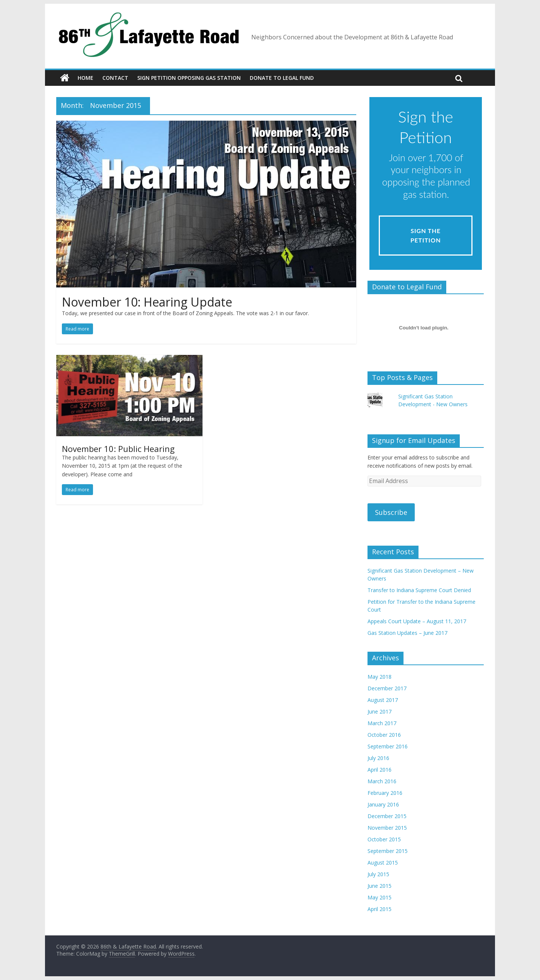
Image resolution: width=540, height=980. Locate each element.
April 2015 (379, 909)
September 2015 (388, 851)
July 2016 (378, 758)
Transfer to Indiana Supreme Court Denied (419, 590)
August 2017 (383, 700)
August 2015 (383, 863)
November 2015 (387, 828)
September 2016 (388, 746)
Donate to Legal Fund (282, 78)
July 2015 (378, 874)
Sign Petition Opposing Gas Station (189, 78)
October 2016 (384, 735)
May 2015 (379, 897)
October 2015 (384, 839)
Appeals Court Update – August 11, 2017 (417, 621)
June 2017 (379, 711)
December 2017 (387, 688)
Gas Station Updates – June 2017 (407, 633)
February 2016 (385, 793)
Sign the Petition (425, 236)
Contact (115, 78)
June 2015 (379, 886)
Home (85, 78)
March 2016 (382, 781)
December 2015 (387, 816)
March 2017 (382, 723)
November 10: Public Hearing (118, 449)
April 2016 (379, 770)
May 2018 (379, 677)
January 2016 (383, 804)
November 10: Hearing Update (147, 302)
